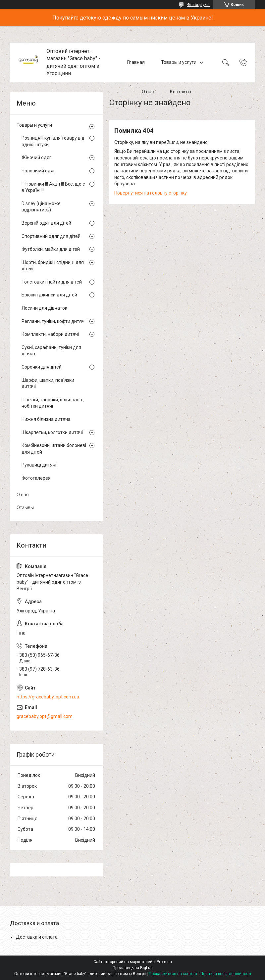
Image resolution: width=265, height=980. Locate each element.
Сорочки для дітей (42, 367)
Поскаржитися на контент (173, 974)
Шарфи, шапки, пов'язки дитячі (48, 383)
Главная (136, 62)
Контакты (181, 92)
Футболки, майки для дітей (51, 249)
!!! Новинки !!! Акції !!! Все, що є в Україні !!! (53, 187)
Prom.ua (164, 962)
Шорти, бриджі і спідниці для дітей (53, 266)
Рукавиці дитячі (39, 465)
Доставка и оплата (37, 937)
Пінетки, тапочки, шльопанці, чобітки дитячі (53, 403)
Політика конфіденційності (226, 974)
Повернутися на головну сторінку (151, 193)
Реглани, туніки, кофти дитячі (53, 321)
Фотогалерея (36, 478)
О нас (148, 92)
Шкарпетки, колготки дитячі (52, 432)
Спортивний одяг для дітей (51, 236)
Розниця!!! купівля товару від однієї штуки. (53, 141)
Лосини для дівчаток (44, 308)
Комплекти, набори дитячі (50, 334)
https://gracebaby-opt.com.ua (48, 697)
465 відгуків (198, 5)
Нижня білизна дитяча (46, 419)
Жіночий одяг (36, 157)
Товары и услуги (179, 62)
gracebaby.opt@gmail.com (45, 716)
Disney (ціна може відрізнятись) (41, 207)
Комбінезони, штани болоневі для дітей (54, 449)
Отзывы (25, 508)
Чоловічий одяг (38, 171)
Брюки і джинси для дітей (49, 295)
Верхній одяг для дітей (46, 223)
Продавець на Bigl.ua (133, 968)
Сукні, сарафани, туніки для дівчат (51, 351)
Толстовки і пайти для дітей (52, 282)
